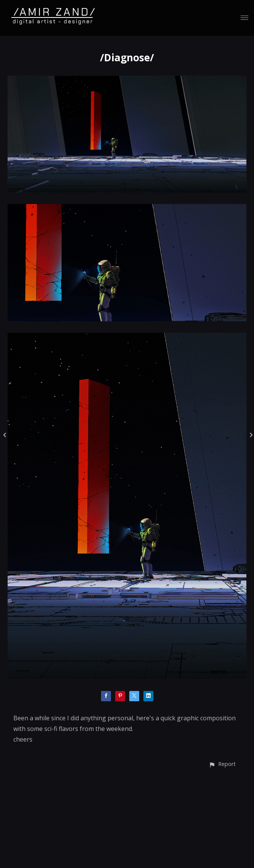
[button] (222, 764)
